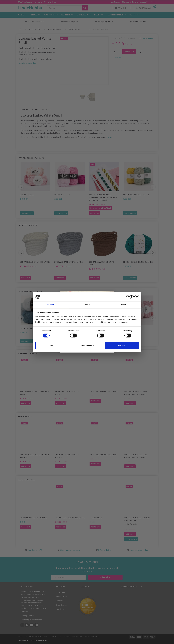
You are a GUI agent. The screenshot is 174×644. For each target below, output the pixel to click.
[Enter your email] (68, 577)
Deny (52, 346)
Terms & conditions (73, 637)
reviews (132, 38)
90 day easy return (105, 21)
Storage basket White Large (35, 262)
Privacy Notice (92, 637)
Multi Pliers (96, 518)
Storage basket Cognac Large (102, 263)
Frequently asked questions (31, 620)
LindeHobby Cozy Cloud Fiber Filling (137, 519)
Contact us (115, 2)
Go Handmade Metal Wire (34, 518)
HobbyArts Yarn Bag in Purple (67, 393)
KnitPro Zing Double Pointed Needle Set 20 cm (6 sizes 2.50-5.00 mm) (103, 197)
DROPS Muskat (27, 195)
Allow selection (87, 346)
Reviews (46, 109)
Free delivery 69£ (35, 550)
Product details (30, 109)
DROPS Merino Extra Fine (136, 195)
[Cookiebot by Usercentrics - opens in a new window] (128, 297)
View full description (27, 63)
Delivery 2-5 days (139, 21)
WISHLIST (121, 8)
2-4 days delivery (105, 550)
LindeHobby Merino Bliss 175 (138, 262)
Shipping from (34, 21)
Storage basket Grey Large (69, 262)
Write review (148, 38)
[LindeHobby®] (30, 7)
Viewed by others (27, 353)
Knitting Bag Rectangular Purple (34, 393)
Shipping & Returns (130, 2)
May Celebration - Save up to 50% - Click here (37, 2)
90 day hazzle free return (70, 550)
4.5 (42, 21)
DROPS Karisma (62, 195)
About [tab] (123, 305)
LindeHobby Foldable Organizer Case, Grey (136, 393)
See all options (27, 213)
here (109, 137)
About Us (144, 2)
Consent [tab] (51, 305)
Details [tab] (87, 305)
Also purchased (27, 480)
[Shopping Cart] (144, 8)
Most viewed (25, 417)
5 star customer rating (139, 550)
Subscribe (105, 577)
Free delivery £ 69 (71, 21)
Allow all (122, 346)
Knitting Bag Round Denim (104, 391)
